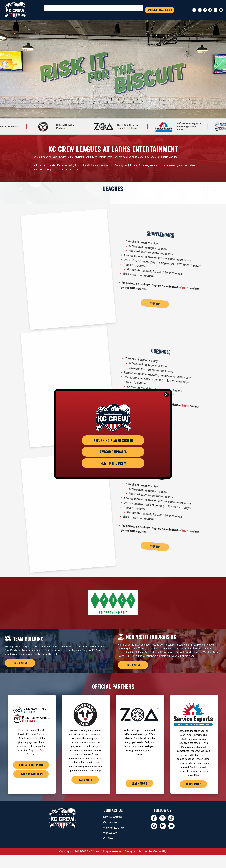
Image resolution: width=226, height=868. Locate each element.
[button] (68, 10)
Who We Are (110, 846)
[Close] (166, 395)
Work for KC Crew (113, 840)
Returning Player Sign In (159, 10)
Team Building (104, 10)
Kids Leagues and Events (130, 10)
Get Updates (110, 835)
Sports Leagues (68, 10)
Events (86, 10)
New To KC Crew (113, 830)
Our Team (109, 851)
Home (51, 10)
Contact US (113, 823)
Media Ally (159, 864)
